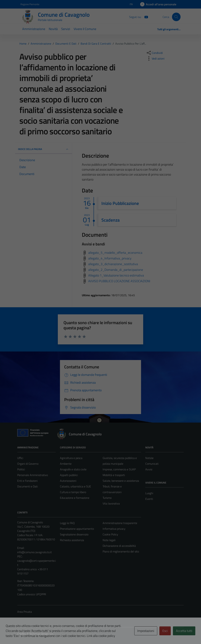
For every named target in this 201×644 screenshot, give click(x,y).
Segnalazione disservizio (74, 534)
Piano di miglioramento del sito (121, 551)
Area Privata (25, 612)
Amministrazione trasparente (120, 523)
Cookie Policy (110, 534)
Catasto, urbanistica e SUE (76, 486)
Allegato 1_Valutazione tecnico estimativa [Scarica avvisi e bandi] (116, 275)
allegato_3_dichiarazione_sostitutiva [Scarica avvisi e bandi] (113, 264)
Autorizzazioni (68, 481)
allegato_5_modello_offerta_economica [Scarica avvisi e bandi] (115, 252)
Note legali (109, 540)
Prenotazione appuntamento (77, 529)
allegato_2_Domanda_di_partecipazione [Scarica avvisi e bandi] (116, 269)
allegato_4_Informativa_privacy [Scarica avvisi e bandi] (110, 258)
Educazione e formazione (75, 498)
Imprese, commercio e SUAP (119, 469)
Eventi (149, 499)
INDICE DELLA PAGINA (44, 149)
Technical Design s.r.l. (41, 634)
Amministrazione (34, 29)
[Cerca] (176, 17)
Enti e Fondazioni (27, 481)
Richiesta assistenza (72, 540)
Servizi (66, 29)
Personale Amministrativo (33, 475)
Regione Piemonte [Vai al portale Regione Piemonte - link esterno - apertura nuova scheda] (30, 4)
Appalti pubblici (69, 475)
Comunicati (152, 464)
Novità (53, 29)
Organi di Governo (28, 464)
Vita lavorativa (111, 503)
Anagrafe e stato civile (73, 469)
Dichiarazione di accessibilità (119, 546)
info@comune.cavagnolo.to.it (35, 552)
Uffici (20, 458)
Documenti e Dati (27, 486)
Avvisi (149, 469)
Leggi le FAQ (67, 523)
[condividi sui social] (154, 53)
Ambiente (66, 464)
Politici (21, 469)
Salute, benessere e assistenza (121, 481)
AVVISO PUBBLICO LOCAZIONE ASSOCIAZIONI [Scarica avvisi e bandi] (119, 281)
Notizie (149, 458)
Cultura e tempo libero (73, 492)
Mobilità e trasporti (114, 475)
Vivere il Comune (85, 29)
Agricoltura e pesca (71, 458)
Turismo (107, 498)
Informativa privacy (114, 529)
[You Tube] (145, 17)
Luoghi (149, 493)
